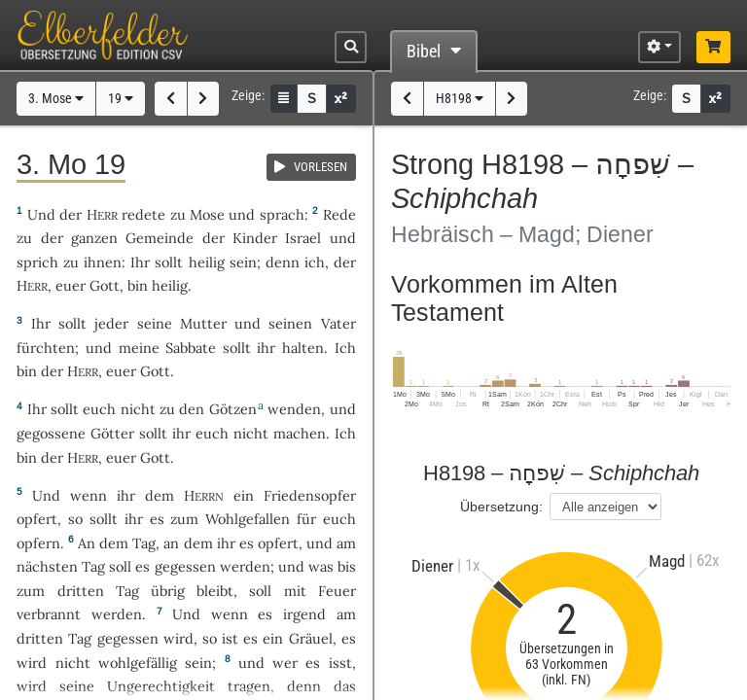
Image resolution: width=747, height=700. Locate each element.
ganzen (94, 238)
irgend (304, 614)
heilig (207, 262)
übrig (168, 591)
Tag (144, 543)
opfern (38, 543)
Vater (338, 323)
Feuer (337, 591)
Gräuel (311, 638)
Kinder (255, 238)
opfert (37, 519)
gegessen (185, 566)
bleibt (215, 591)
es (349, 638)
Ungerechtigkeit (161, 686)
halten (303, 348)
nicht (138, 409)
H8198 (460, 99)
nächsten (47, 566)
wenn (89, 495)
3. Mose (56, 99)
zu (178, 214)
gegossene (51, 433)
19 (121, 99)
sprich (37, 262)
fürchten (46, 348)
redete (143, 214)
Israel (303, 238)
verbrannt (49, 614)
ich (315, 262)
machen (300, 433)
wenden (294, 409)
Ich (345, 348)
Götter (112, 433)
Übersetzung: (501, 507)
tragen (249, 686)
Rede (339, 214)
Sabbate (191, 348)
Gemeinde (160, 238)
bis (347, 566)
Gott (105, 285)
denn (283, 262)
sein (243, 262)
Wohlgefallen (248, 519)
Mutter (203, 323)
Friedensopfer (310, 495)
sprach (282, 214)
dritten (81, 591)
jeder (111, 323)
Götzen (233, 409)
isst (340, 663)
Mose (207, 214)
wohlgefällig (138, 663)
